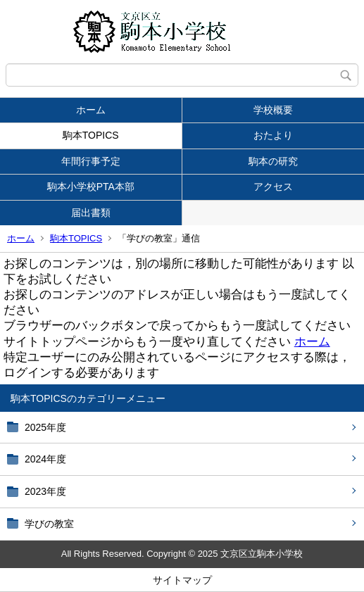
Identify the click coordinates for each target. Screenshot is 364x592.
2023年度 (45, 491)
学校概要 (273, 110)
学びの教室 (49, 524)
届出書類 (91, 213)
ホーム (91, 110)
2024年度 (45, 459)
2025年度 (45, 427)
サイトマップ (182, 580)
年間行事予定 (91, 161)
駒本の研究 (273, 161)
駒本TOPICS (91, 135)
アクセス (273, 187)
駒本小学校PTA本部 (91, 187)
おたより (273, 135)
